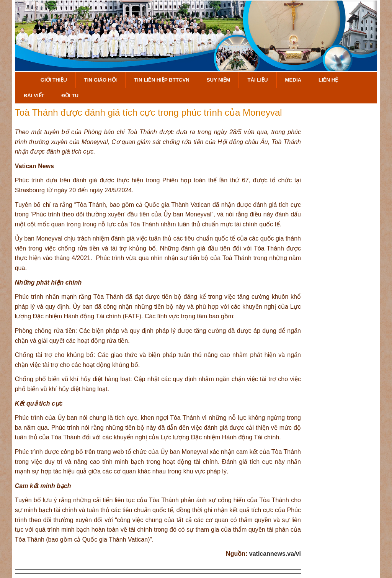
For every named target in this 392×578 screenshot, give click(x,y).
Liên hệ (328, 80)
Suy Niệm (219, 80)
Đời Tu (70, 96)
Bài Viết (34, 96)
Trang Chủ (23, 80)
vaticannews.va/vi (275, 554)
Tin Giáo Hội (100, 80)
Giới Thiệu (54, 80)
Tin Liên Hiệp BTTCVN (162, 80)
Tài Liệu (257, 80)
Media (293, 80)
